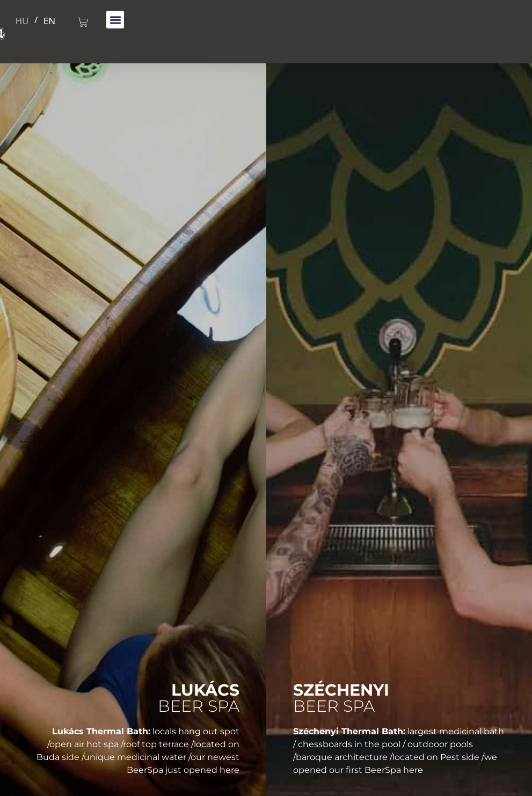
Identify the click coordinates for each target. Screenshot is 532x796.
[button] (115, 20)
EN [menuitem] (49, 21)
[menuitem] (22, 20)
